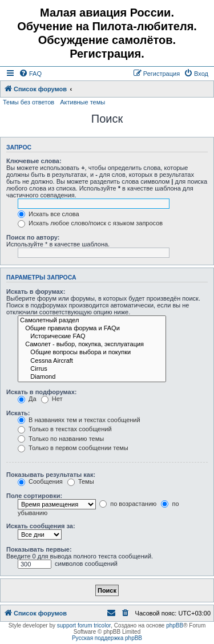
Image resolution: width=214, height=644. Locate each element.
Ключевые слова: (34, 161)
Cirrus (92, 369)
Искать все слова (49, 214)
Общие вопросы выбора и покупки (92, 353)
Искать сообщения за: (41, 526)
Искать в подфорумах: (42, 392)
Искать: (18, 413)
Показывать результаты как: (51, 475)
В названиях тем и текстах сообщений (79, 420)
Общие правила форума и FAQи (92, 329)
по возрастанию (128, 504)
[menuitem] (30, 74)
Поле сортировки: (34, 496)
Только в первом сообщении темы (73, 448)
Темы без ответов (29, 102)
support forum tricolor (84, 625)
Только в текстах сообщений (65, 429)
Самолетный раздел (92, 321)
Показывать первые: (39, 549)
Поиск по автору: (33, 237)
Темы (81, 481)
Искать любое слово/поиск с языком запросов (90, 223)
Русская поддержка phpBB (107, 638)
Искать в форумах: (36, 291)
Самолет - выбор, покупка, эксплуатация (92, 345)
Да (27, 399)
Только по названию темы (61, 439)
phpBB (175, 625)
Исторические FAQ (92, 337)
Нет (52, 399)
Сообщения (40, 481)
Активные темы (82, 102)
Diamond (92, 377)
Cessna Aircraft (92, 361)
